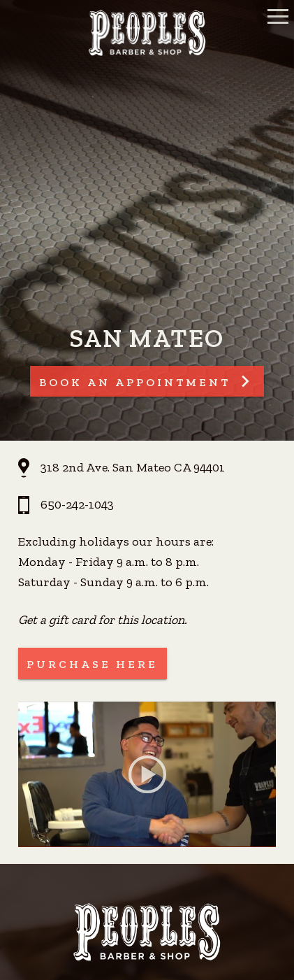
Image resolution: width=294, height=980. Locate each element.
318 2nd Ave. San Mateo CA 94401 (133, 467)
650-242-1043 (77, 504)
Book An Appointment (135, 382)
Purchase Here (92, 664)
